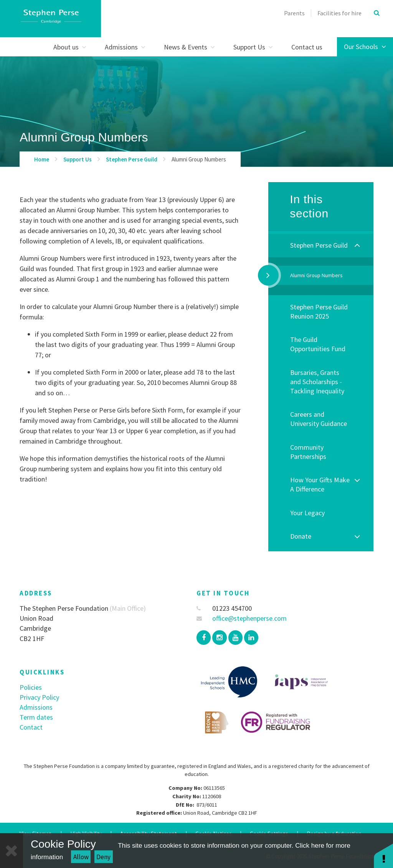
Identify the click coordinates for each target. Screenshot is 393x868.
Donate (301, 536)
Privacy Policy (39, 697)
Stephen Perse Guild (132, 159)
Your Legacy (307, 513)
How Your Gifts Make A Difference (320, 484)
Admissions (36, 707)
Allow (81, 857)
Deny (103, 857)
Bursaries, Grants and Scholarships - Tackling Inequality (317, 382)
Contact (31, 727)
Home (42, 159)
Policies (31, 687)
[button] (383, 856)
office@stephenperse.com (242, 618)
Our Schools (365, 47)
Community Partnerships (308, 452)
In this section (309, 206)
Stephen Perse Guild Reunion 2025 (319, 312)
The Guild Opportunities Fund (318, 344)
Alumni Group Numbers (199, 159)
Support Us (78, 159)
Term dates (36, 717)
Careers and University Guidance (319, 419)
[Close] (12, 851)
